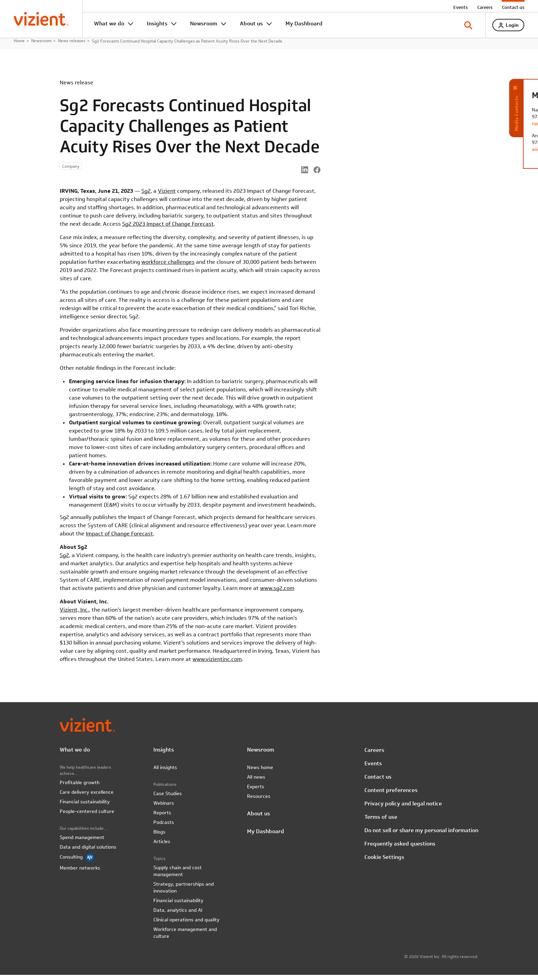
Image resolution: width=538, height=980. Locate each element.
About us (251, 23)
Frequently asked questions (400, 849)
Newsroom (204, 23)
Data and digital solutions (88, 852)
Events (460, 7)
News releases (72, 46)
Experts (256, 792)
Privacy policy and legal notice (403, 809)
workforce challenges (168, 267)
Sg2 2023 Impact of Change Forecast (168, 229)
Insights (157, 23)
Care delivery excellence (87, 797)
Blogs (159, 837)
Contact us (513, 7)
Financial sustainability (85, 807)
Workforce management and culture (185, 938)
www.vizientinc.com (217, 664)
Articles (162, 847)
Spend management (82, 842)
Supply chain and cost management (178, 876)
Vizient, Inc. (74, 615)
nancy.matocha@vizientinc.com (479, 123)
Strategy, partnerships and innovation (184, 893)
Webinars (164, 808)
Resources (259, 801)
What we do (109, 23)
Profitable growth (80, 788)
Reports (162, 818)
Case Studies (168, 799)
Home (19, 46)
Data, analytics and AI (178, 915)
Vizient (167, 196)
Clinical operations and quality (186, 925)
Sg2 (146, 196)
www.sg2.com (277, 593)
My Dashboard (304, 23)
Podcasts (164, 827)
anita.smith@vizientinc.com (475, 149)
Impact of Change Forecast (119, 539)
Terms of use (381, 822)
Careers (485, 7)
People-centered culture (87, 816)
